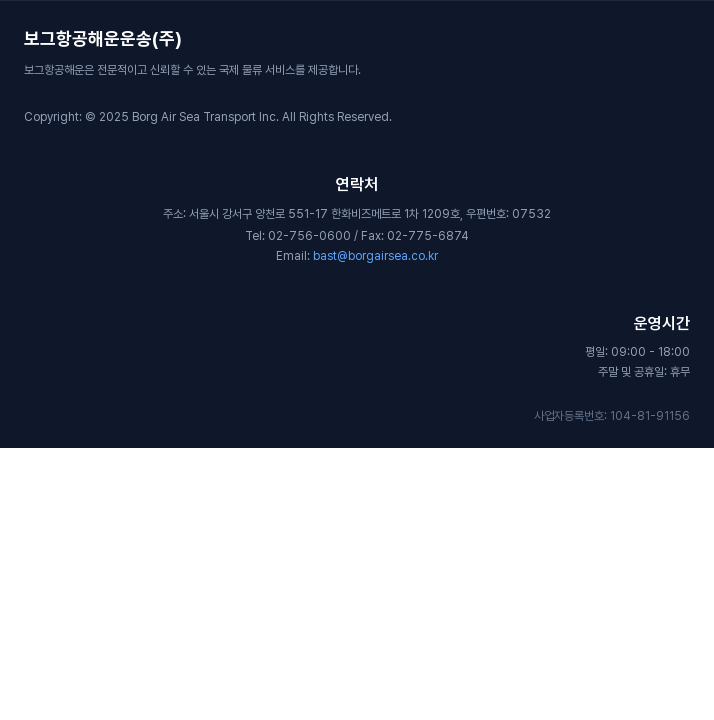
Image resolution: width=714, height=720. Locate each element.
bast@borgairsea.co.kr (375, 256)
